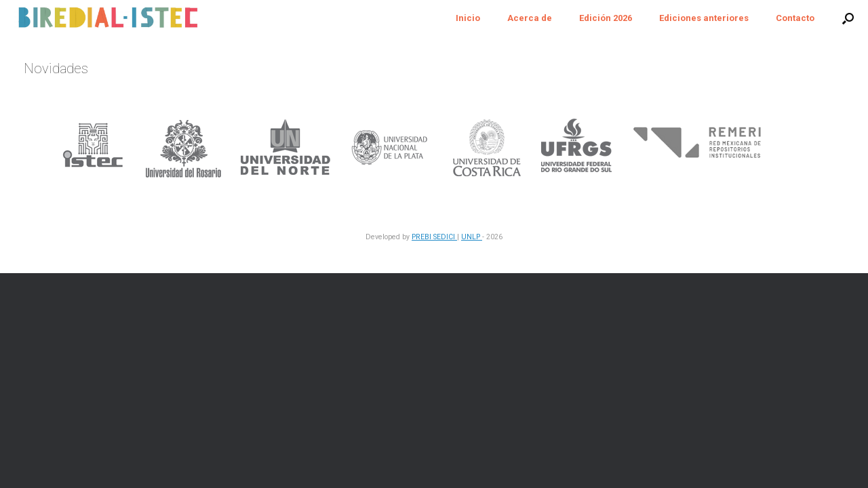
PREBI (422, 237)
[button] (848, 18)
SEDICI (445, 237)
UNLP (472, 237)
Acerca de (530, 18)
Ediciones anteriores (704, 18)
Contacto (795, 18)
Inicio (468, 18)
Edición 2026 (606, 18)
